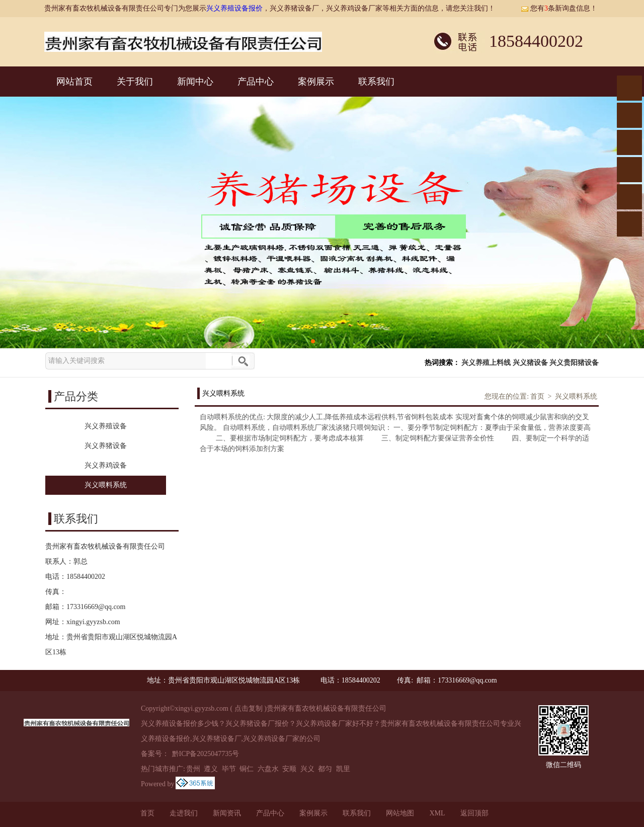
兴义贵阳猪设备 (574, 363)
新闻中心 (195, 82)
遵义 (211, 769)
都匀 (325, 769)
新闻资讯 (227, 813)
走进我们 (184, 813)
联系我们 (376, 82)
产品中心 (256, 82)
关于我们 (135, 82)
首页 (537, 396)
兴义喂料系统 (576, 396)
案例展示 (316, 82)
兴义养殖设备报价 (234, 8)
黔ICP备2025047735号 (205, 754)
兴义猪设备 (530, 363)
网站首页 (74, 82)
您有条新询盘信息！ (559, 8)
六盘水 (268, 769)
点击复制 (249, 708)
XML (437, 813)
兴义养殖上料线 (486, 363)
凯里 (343, 769)
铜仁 (247, 769)
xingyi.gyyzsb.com (93, 622)
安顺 (289, 769)
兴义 (307, 769)
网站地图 (400, 813)
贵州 (193, 769)
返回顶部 (474, 813)
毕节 (229, 769)
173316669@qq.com (96, 607)
